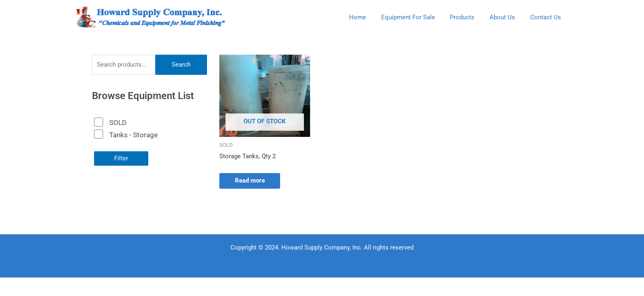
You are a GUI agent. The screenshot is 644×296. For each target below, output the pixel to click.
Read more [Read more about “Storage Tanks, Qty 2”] (251, 181)
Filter (121, 158)
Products (469, 17)
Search (181, 65)
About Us (506, 17)
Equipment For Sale (417, 17)
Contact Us (547, 17)
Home (370, 17)
